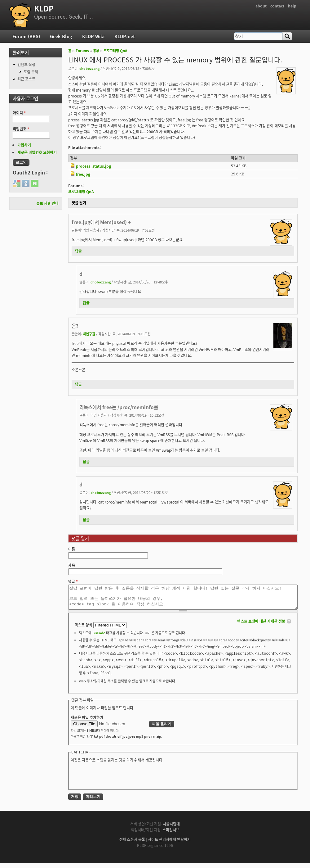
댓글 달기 (79, 203)
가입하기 (24, 145)
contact (277, 6)
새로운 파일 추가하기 (87, 722)
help (292, 6)
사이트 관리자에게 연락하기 (169, 844)
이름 (72, 549)
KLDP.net (125, 36)
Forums (82, 51)
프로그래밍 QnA (115, 51)
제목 (72, 565)
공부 (96, 51)
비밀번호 (21, 129)
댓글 (73, 581)
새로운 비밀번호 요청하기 (37, 152)
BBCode (99, 637)
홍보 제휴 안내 (47, 203)
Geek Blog (61, 36)
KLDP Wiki (93, 36)
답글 (78, 251)
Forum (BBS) (26, 36)
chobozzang (89, 68)
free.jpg (83, 174)
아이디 (19, 113)
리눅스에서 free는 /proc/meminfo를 (119, 407)
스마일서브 (171, 834)
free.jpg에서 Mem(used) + (101, 222)
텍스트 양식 (84, 630)
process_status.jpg (93, 166)
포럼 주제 (31, 72)
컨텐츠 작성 (26, 65)
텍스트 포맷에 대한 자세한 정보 (261, 626)
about (261, 6)
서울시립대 (171, 829)
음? (75, 326)
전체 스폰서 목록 (132, 844)
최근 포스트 (26, 79)
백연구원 (89, 334)
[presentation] (118, 780)
